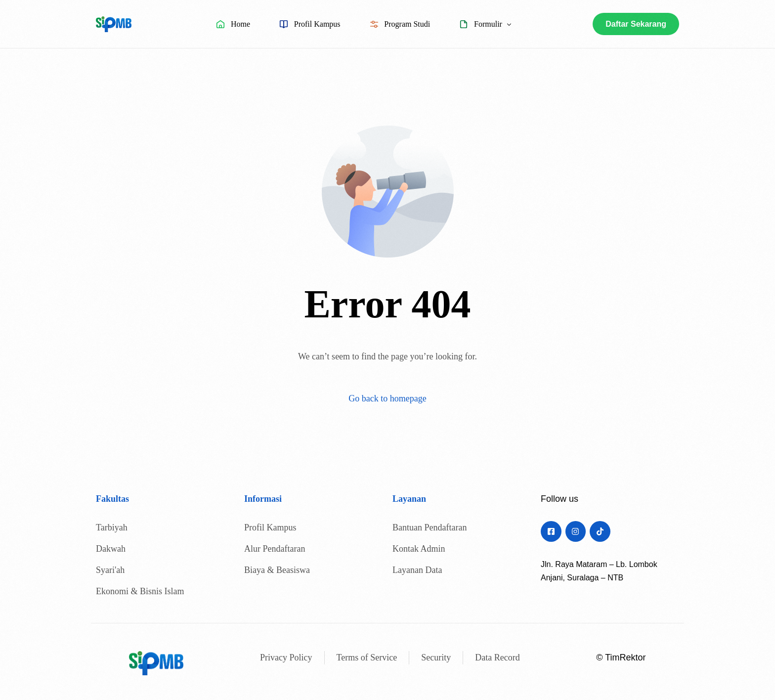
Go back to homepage (387, 398)
